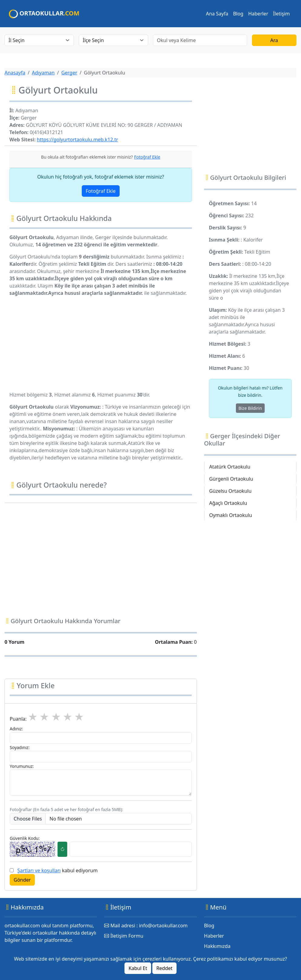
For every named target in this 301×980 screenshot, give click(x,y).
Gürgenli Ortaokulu (231, 479)
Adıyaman (43, 73)
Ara (274, 40)
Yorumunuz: (22, 766)
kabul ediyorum (57, 870)
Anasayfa (15, 73)
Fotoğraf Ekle (101, 191)
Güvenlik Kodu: (25, 838)
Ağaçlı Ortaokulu (228, 503)
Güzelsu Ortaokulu (230, 491)
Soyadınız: (20, 747)
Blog (238, 14)
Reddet (164, 968)
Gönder (22, 880)
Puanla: (18, 719)
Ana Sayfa (217, 14)
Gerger (69, 73)
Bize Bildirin (250, 408)
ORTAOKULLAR (44, 14)
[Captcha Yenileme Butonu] (62, 849)
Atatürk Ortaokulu (230, 467)
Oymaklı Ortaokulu (231, 515)
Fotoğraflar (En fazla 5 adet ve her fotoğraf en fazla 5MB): (66, 809)
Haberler (258, 14)
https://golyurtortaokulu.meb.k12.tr (78, 140)
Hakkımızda (217, 946)
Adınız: (16, 729)
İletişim (281, 14)
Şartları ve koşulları (39, 870)
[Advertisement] (101, 344)
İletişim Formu (124, 936)
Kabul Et (138, 968)
